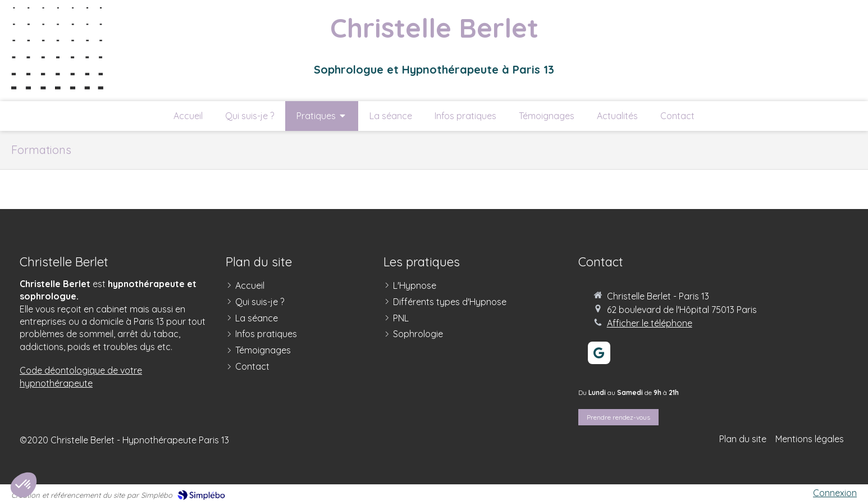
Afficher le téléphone (650, 323)
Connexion (835, 493)
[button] (24, 485)
